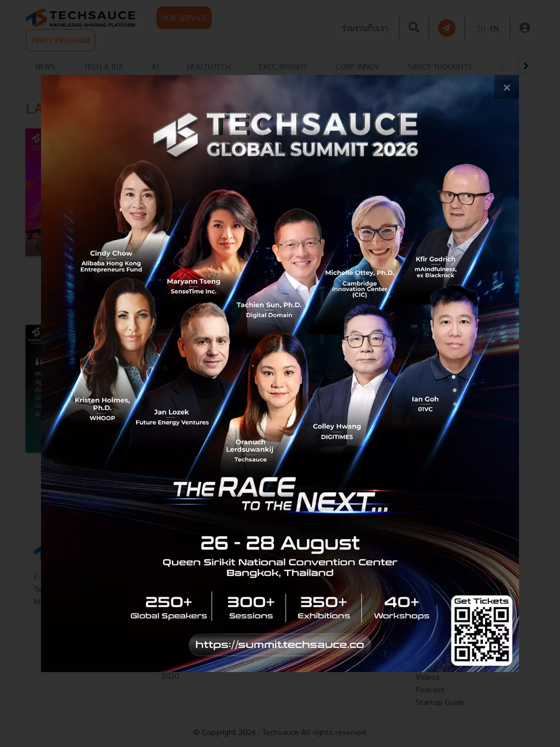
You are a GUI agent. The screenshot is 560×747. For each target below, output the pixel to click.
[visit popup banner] (280, 374)
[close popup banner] (507, 87)
